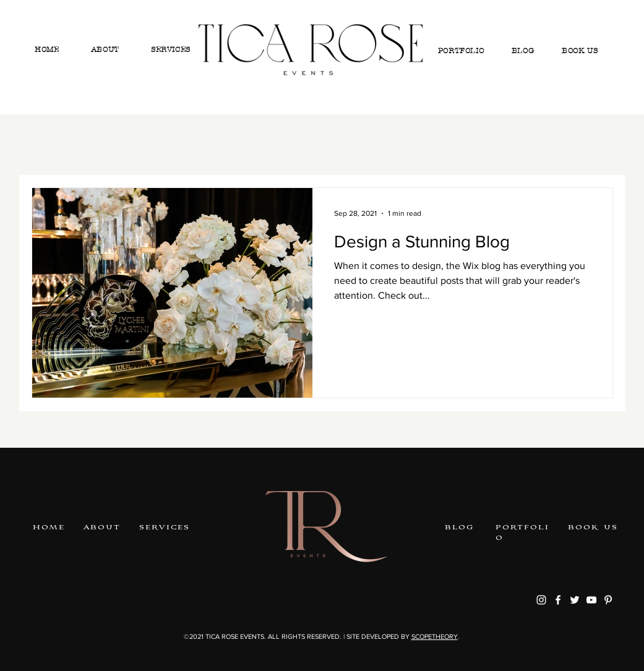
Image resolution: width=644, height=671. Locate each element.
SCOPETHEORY (435, 636)
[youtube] (591, 600)
